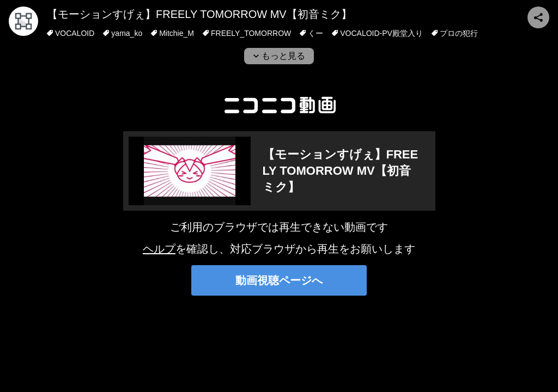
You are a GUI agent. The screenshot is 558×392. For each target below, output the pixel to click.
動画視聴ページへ (279, 280)
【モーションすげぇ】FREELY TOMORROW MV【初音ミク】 (199, 14)
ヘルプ (159, 249)
